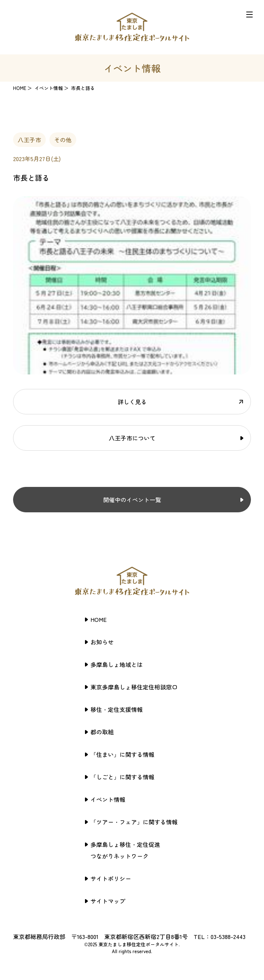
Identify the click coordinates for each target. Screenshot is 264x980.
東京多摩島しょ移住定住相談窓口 (134, 687)
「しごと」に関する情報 (122, 777)
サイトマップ (108, 901)
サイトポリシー (111, 878)
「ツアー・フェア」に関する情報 (134, 822)
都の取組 (102, 732)
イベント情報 (108, 799)
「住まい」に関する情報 (122, 754)
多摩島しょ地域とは (117, 664)
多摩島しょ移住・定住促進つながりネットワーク (125, 850)
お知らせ (102, 642)
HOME (20, 88)
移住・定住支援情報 (117, 709)
